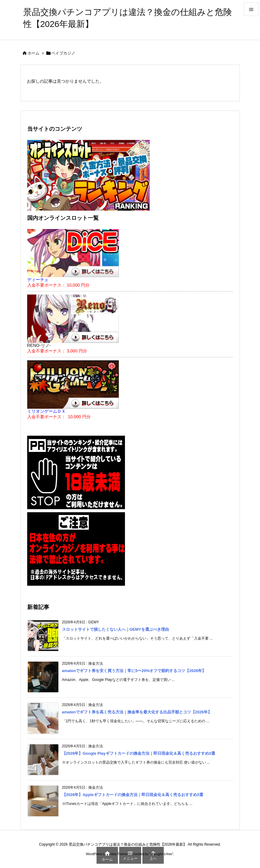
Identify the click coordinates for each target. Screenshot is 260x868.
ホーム (33, 53)
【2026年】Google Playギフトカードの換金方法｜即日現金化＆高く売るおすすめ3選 (139, 753)
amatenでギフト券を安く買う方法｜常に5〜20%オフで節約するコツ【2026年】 (134, 671)
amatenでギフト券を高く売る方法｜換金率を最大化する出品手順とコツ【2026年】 (137, 712)
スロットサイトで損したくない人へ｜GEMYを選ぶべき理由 (115, 629)
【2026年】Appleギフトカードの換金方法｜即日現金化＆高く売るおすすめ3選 (133, 795)
